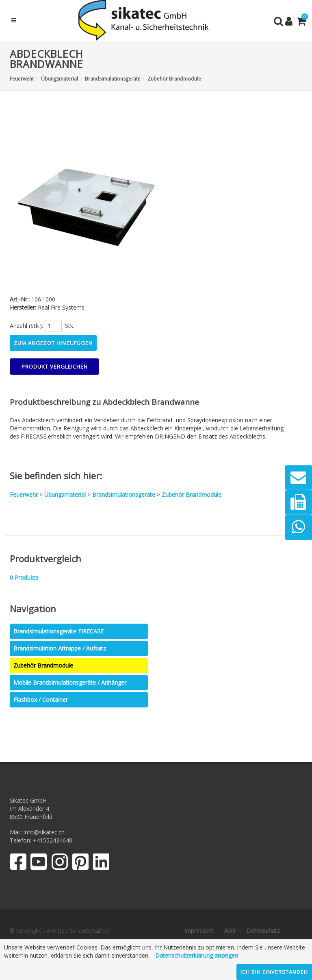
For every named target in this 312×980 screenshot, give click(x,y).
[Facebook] (18, 863)
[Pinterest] (81, 863)
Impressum (199, 931)
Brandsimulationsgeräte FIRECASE (58, 631)
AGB (230, 931)
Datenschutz (263, 931)
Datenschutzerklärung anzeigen (197, 955)
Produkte (24, 577)
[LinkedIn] (101, 863)
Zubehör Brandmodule (43, 665)
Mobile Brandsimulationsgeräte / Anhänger (70, 682)
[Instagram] (60, 863)
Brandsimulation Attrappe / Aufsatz (60, 648)
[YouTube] (39, 863)
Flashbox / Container (41, 700)
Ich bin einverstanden (274, 972)
